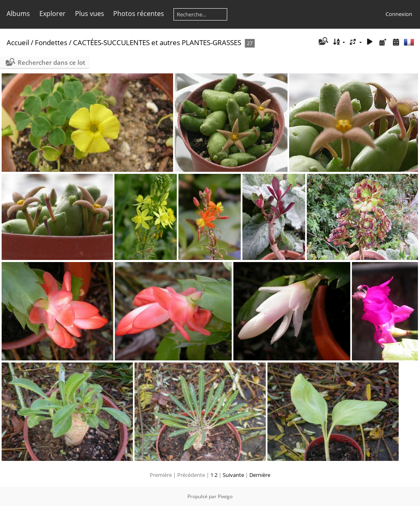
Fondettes (51, 42)
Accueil (18, 42)
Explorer (52, 14)
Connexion (399, 14)
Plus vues (90, 14)
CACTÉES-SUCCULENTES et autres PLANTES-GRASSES (157, 42)
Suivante (233, 475)
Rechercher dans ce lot (51, 62)
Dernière (260, 475)
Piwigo (225, 496)
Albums (18, 14)
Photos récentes (139, 14)
